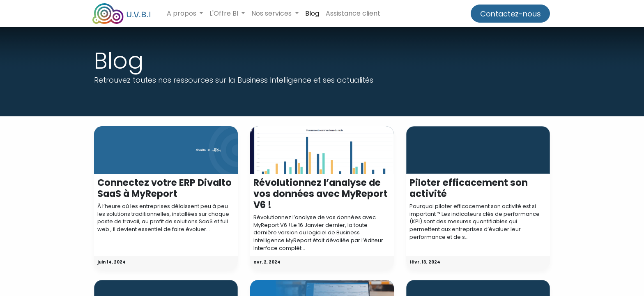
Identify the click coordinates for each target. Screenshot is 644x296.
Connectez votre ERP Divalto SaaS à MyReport (164, 188)
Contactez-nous (508, 14)
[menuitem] (314, 14)
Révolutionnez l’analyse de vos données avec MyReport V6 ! (321, 194)
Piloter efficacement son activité (469, 188)
